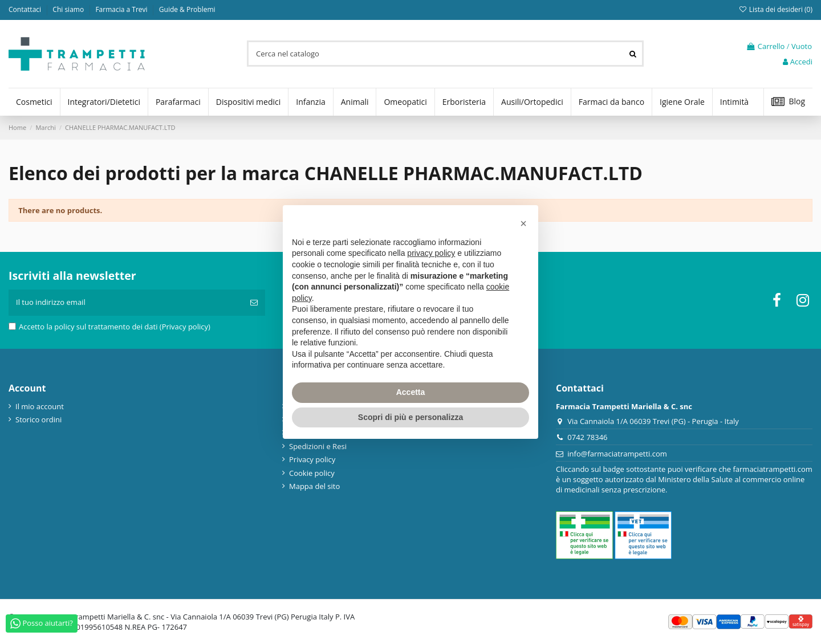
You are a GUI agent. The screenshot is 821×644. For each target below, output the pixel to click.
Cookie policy (312, 473)
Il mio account (40, 406)
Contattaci (26, 9)
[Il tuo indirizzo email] (126, 303)
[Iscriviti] (254, 303)
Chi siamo (69, 9)
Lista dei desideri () (775, 9)
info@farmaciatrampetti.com (617, 454)
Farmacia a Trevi (122, 9)
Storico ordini (38, 419)
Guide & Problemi (187, 9)
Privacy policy (312, 459)
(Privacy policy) (185, 327)
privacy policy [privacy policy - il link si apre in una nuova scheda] (431, 253)
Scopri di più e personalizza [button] (410, 417)
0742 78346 (587, 437)
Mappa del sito (314, 486)
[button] (523, 223)
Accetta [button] (411, 392)
